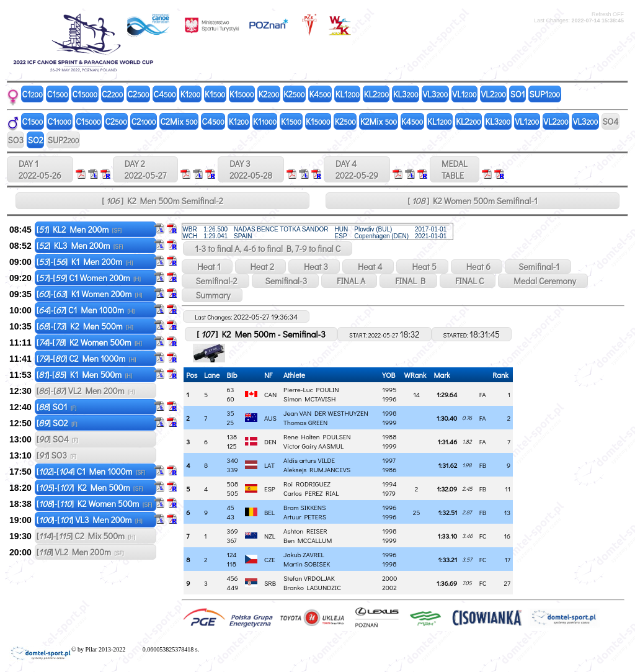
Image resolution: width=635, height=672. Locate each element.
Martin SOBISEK (307, 564)
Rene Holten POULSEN (317, 437)
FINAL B (408, 281)
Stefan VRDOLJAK (309, 578)
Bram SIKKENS (304, 507)
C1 (33, 94)
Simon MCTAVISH (309, 399)
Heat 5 (422, 267)
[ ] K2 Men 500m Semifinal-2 (162, 201)
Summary (212, 295)
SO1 (518, 94)
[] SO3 (56, 455)
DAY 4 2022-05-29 (357, 169)
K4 (320, 94)
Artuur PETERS (305, 517)
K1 (190, 94)
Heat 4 (368, 267)
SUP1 (545, 94)
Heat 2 (260, 267)
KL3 (406, 94)
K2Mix (379, 121)
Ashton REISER (305, 531)
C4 (165, 94)
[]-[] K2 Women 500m (89, 342)
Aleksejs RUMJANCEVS (317, 469)
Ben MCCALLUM (308, 540)
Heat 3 (314, 267)
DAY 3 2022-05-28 (251, 169)
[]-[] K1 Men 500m (85, 374)
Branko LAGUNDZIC (312, 587)
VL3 (436, 94)
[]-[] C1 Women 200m (89, 278)
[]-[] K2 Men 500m (85, 326)
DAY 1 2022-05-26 (40, 169)
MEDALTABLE (455, 169)
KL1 (348, 94)
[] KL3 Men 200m (80, 245)
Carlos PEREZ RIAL (311, 493)
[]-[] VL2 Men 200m (86, 391)
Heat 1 (207, 267)
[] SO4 (57, 439)
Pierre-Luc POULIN (311, 389)
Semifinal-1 (538, 267)
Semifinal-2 (215, 281)
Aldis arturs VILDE (309, 460)
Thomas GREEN (305, 422)
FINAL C (468, 281)
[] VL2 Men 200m (80, 552)
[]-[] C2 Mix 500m (86, 536)
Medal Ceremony (543, 281)
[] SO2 (57, 423)
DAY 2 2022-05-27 (145, 169)
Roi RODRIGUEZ (307, 484)
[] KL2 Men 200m (79, 229)
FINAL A (349, 281)
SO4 (610, 121)
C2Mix (179, 121)
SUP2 (64, 140)
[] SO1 (57, 407)
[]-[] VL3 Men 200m (90, 520)
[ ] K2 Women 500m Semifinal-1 (472, 201)
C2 (112, 94)
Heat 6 (477, 267)
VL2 (494, 94)
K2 (269, 94)
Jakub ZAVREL (304, 554)
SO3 (16, 140)
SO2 (36, 140)
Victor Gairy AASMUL (313, 446)
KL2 (376, 94)
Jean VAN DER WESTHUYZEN (326, 413)
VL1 (464, 94)
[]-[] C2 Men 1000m (87, 358)
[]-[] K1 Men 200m (85, 262)
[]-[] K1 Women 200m (90, 294)
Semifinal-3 (286, 281)
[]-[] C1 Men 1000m (86, 310)
